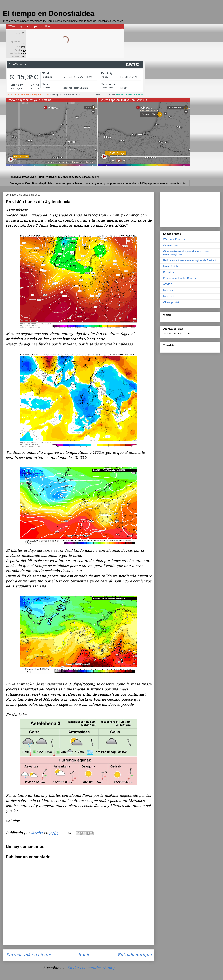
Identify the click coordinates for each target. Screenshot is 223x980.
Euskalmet (169, 272)
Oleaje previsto (172, 302)
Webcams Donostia (174, 239)
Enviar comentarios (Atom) (91, 968)
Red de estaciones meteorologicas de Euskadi (190, 260)
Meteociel (169, 290)
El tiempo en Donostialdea (49, 13)
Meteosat (169, 296)
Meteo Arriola (171, 266)
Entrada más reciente (28, 955)
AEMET (168, 284)
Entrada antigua (135, 955)
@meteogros (171, 245)
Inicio (84, 955)
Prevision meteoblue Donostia (180, 278)
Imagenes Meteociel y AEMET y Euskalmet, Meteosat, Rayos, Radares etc (54, 177)
